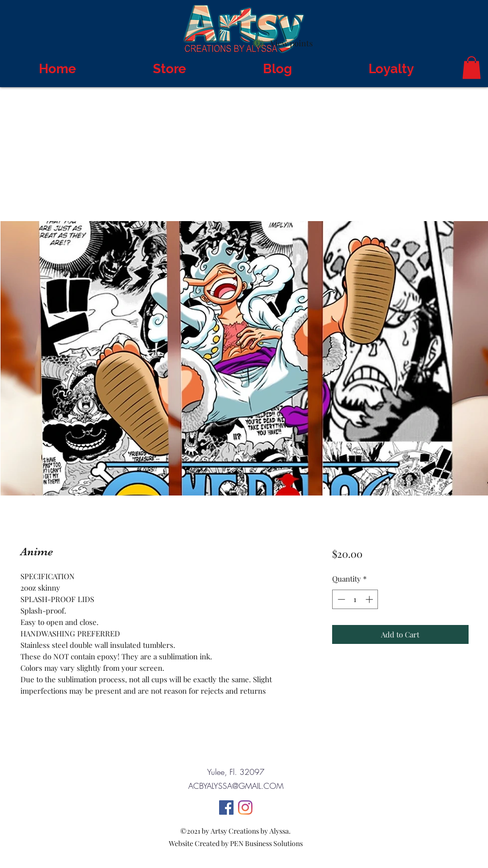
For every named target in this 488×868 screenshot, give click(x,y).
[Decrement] (340, 599)
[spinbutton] (355, 599)
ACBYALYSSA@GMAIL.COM (236, 786)
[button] (472, 67)
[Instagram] (245, 807)
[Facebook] (226, 807)
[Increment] (370, 599)
